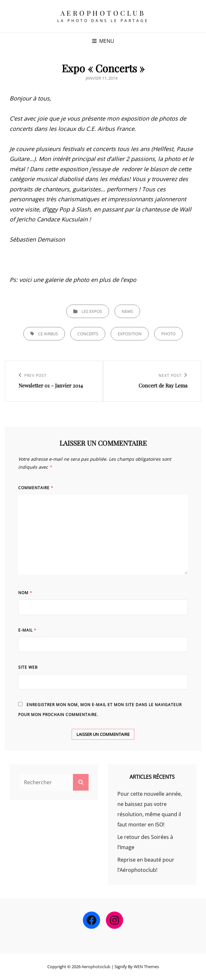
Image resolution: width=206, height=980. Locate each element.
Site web (28, 667)
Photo (168, 334)
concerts (88, 334)
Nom (25, 593)
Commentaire (36, 488)
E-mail (27, 630)
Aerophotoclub (103, 13)
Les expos (92, 311)
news (127, 311)
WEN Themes (146, 967)
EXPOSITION (130, 334)
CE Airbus (48, 334)
